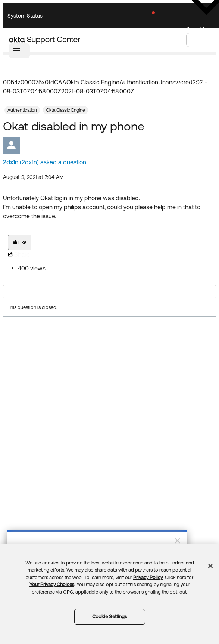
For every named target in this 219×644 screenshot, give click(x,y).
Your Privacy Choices (52, 584)
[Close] (210, 566)
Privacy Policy (148, 577)
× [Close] (177, 541)
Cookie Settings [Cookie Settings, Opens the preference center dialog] (110, 617)
